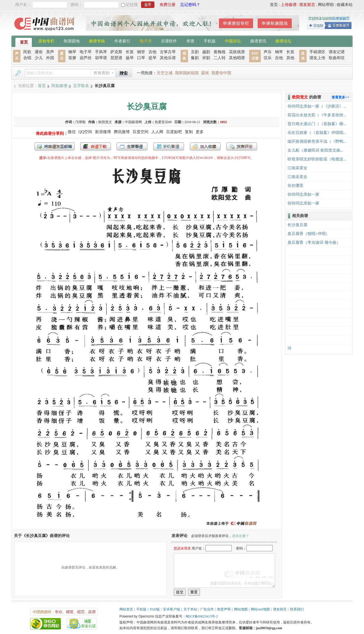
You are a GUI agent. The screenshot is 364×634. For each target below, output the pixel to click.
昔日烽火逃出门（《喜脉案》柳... (317, 124)
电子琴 (86, 52)
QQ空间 (85, 132)
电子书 (146, 41)
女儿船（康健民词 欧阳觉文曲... (315, 150)
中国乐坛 (233, 41)
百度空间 (140, 132)
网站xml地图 (260, 609)
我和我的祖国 (187, 73)
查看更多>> (340, 97)
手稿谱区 (317, 52)
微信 (72, 132)
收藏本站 (345, 5)
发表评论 (242, 146)
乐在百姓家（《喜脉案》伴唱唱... (317, 133)
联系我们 (297, 609)
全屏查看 (132, 146)
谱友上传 (317, 58)
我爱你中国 (221, 73)
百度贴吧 (174, 132)
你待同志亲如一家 (303, 194)
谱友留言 (307, 5)
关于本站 (190, 609)
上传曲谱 (289, 5)
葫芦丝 (86, 58)
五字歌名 (81, 86)
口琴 (141, 58)
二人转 (220, 58)
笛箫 (72, 58)
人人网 (157, 132)
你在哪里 (295, 186)
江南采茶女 (297, 168)
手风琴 (101, 52)
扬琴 (130, 58)
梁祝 (205, 73)
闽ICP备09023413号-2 (202, 616)
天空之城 (165, 73)
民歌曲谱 (59, 86)
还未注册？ (241, 536)
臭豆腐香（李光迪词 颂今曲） (314, 242)
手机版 (210, 41)
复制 (189, 132)
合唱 (27, 58)
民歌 (27, 52)
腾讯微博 (122, 132)
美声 (50, 52)
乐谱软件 (169, 41)
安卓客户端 (171, 609)
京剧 (195, 52)
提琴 (152, 58)
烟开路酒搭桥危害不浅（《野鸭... (317, 142)
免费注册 (167, 5)
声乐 (268, 52)
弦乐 (268, 58)
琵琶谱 (116, 58)
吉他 (152, 52)
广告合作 (207, 609)
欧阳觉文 (105, 122)
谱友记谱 (337, 52)
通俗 (39, 52)
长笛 (130, 52)
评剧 (206, 58)
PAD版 (155, 609)
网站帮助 (326, 5)
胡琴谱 (101, 58)
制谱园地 (72, 41)
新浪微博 (103, 132)
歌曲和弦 (337, 58)
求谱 (190, 41)
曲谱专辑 (97, 41)
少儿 (39, 58)
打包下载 (96, 146)
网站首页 (126, 609)
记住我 (132, 5)
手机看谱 (169, 146)
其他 (290, 58)
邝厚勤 (80, 122)
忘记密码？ (190, 5)
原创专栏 (46, 41)
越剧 (206, 52)
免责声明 (224, 609)
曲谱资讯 (258, 41)
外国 (50, 58)
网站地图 (241, 609)
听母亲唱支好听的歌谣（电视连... (317, 159)
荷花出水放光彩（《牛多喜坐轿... (317, 115)
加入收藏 (205, 146)
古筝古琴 (168, 52)
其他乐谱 (168, 58)
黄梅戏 (220, 52)
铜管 (141, 52)
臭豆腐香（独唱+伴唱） (309, 234)
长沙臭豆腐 (297, 225)
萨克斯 (116, 52)
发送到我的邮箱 (54, 146)
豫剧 (195, 58)
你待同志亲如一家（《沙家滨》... (317, 106)
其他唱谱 (237, 58)
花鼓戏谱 (237, 52)
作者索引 (122, 41)
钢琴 (72, 52)
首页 (274, 5)
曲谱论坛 (284, 41)
